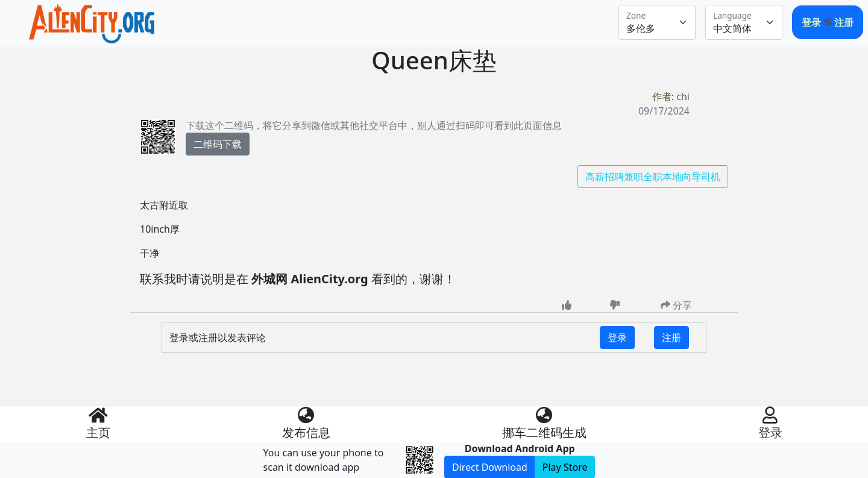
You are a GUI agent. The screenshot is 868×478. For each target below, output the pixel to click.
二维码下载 (218, 144)
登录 (813, 22)
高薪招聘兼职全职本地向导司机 (653, 177)
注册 (844, 22)
